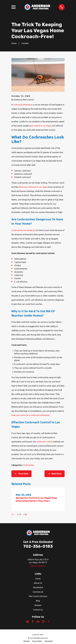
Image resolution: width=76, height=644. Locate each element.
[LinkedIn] (38, 621)
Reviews (38, 605)
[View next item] (25, 514)
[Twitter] (48, 621)
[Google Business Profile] (27, 621)
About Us (38, 583)
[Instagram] (43, 621)
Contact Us (38, 610)
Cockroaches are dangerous (24, 230)
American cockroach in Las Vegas (33, 187)
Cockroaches (28, 465)
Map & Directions (38, 566)
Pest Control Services (38, 596)
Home (38, 579)
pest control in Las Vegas (40, 126)
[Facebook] (33, 621)
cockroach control (45, 442)
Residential (38, 587)
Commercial (38, 592)
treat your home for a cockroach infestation (31, 415)
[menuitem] (26, 641)
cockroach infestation (23, 105)
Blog (38, 601)
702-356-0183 (38, 546)
